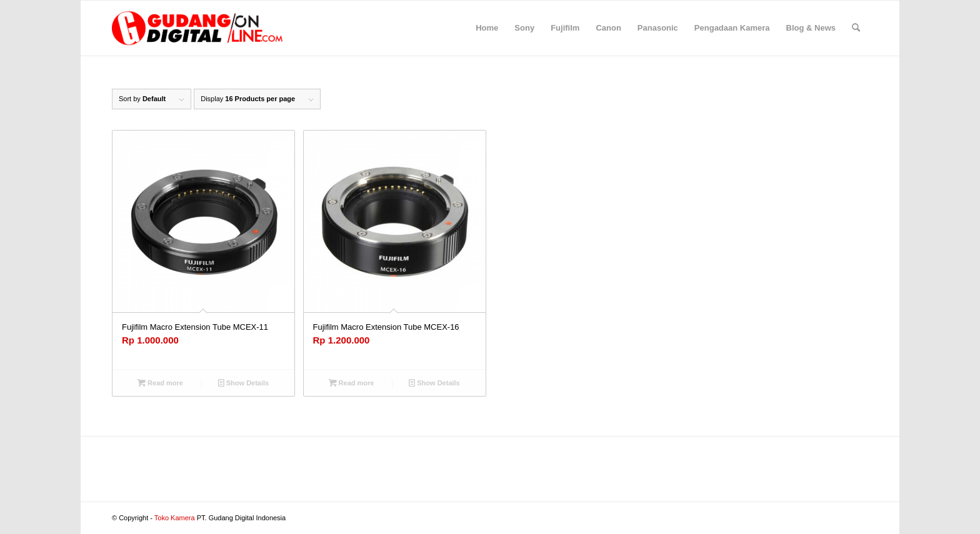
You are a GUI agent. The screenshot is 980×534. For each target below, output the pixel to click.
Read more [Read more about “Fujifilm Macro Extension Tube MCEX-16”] (352, 383)
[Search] (856, 28)
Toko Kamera (175, 518)
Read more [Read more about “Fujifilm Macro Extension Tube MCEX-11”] (160, 383)
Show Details (244, 383)
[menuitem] (487, 28)
